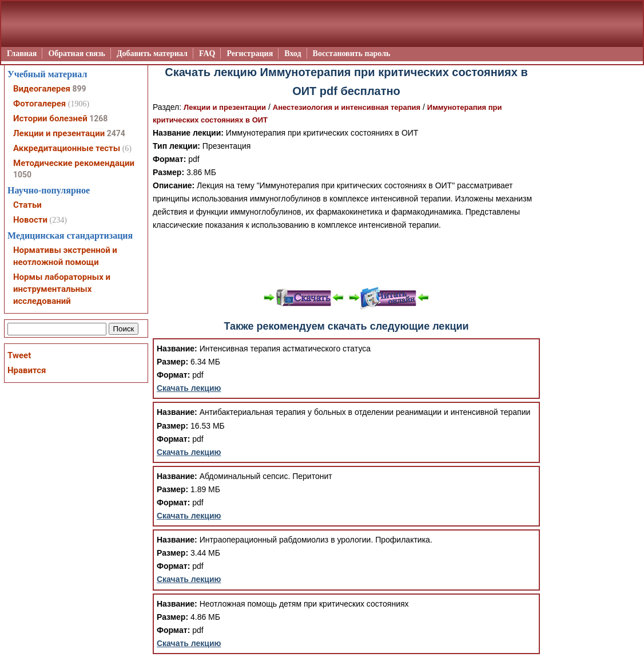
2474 (116, 133)
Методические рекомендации (74, 163)
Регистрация (250, 54)
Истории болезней (50, 118)
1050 (22, 175)
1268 (98, 118)
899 (79, 89)
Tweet (19, 355)
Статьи (27, 205)
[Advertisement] (347, 258)
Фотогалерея (39, 104)
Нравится (27, 370)
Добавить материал (152, 54)
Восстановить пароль (352, 54)
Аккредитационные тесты (67, 148)
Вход (293, 54)
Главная (22, 54)
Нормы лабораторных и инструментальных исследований (62, 289)
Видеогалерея (42, 89)
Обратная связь (77, 54)
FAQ (207, 54)
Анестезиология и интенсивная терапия (347, 107)
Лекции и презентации (225, 107)
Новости (30, 220)
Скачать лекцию (189, 388)
